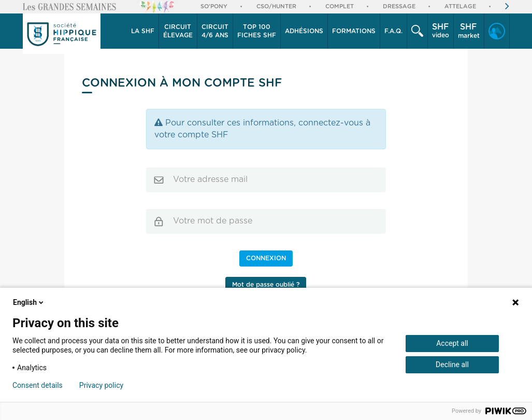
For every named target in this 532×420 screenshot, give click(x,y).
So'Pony (214, 6)
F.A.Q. (393, 31)
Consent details (38, 385)
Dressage (399, 6)
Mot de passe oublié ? (266, 285)
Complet (340, 6)
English (29, 302)
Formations (354, 31)
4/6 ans (215, 31)
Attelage (460, 6)
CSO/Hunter (276, 6)
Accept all (452, 343)
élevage (178, 31)
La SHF (143, 31)
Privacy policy (101, 385)
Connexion (266, 258)
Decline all (452, 365)
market (469, 31)
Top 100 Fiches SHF (257, 31)
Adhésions (304, 31)
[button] (143, 31)
